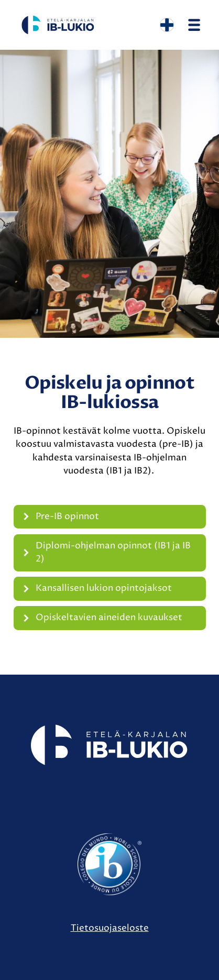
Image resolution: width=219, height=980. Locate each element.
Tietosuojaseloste (110, 928)
